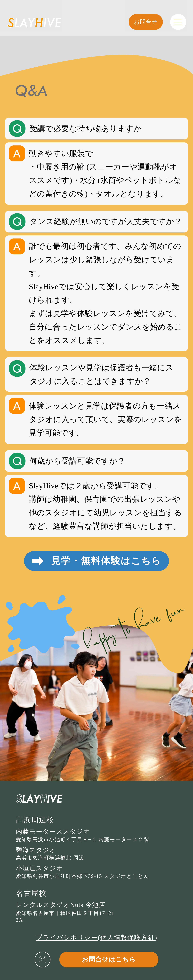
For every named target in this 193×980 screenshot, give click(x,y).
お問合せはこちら (109, 959)
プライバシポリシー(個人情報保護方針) (96, 938)
